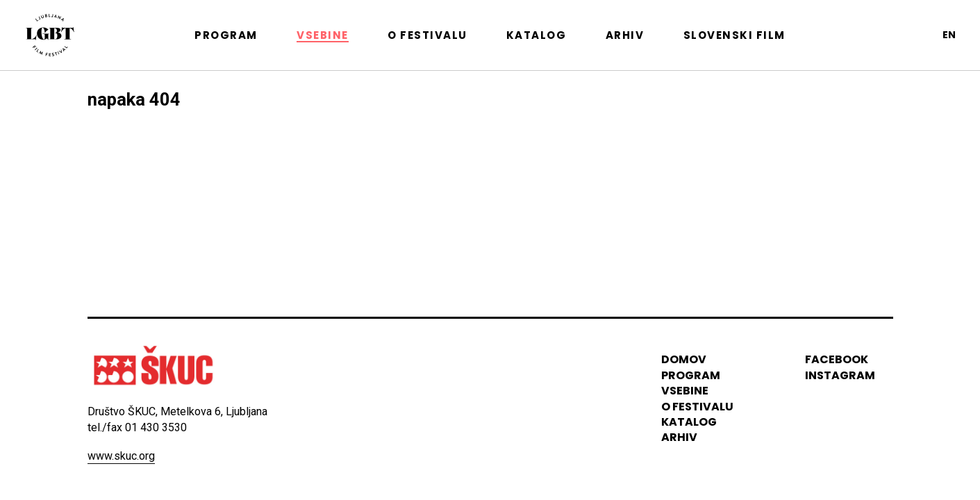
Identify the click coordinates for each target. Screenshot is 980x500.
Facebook (837, 360)
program (691, 375)
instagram (840, 375)
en (949, 35)
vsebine (685, 391)
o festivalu (697, 407)
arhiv (679, 438)
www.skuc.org (121, 456)
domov (684, 360)
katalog (689, 422)
